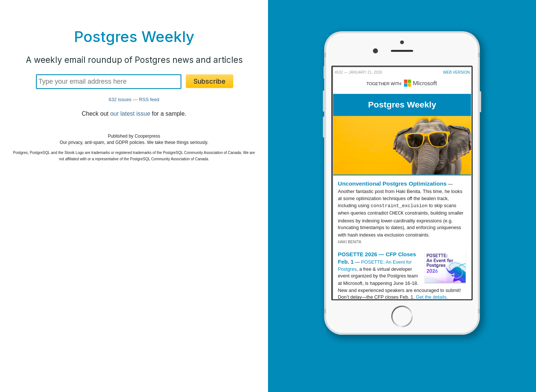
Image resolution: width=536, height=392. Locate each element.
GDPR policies (130, 142)
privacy (75, 142)
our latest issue (130, 114)
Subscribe (210, 81)
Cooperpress (148, 136)
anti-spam (94, 142)
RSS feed (149, 99)
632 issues (120, 99)
